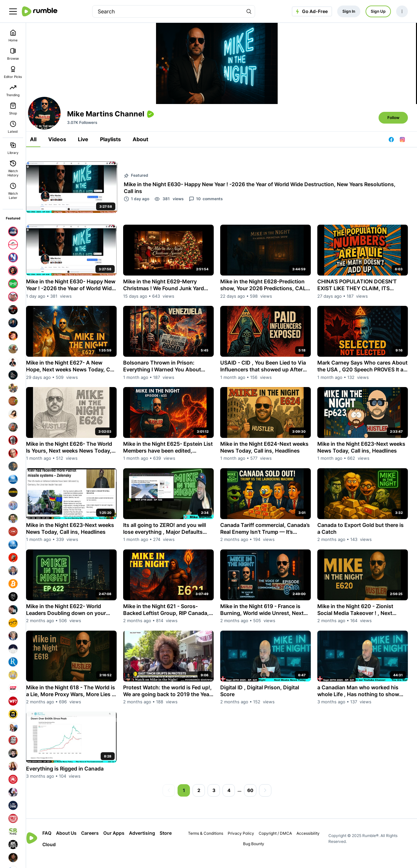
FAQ (56, 842)
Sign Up (378, 11)
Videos (66, 157)
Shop (13, 109)
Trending (13, 90)
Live (92, 157)
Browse (13, 54)
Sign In (349, 11)
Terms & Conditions (209, 842)
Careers (99, 842)
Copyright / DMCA (279, 842)
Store (58, 853)
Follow (393, 135)
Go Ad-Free (311, 11)
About (150, 157)
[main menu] (13, 11)
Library (13, 148)
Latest (13, 127)
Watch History (13, 169)
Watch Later (13, 191)
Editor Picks (13, 72)
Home (13, 36)
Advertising (151, 842)
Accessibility (312, 842)
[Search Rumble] (249, 11)
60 (255, 799)
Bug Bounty (258, 853)
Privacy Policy (244, 842)
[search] (168, 11)
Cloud (75, 853)
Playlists (120, 157)
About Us (75, 842)
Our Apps (123, 842)
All (42, 157)
